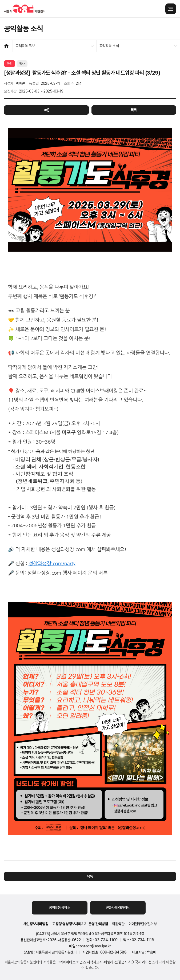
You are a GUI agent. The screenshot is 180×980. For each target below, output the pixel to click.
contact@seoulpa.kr (94, 946)
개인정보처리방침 (36, 924)
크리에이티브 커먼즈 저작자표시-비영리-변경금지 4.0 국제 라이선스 (106, 962)
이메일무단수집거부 (143, 924)
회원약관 (118, 924)
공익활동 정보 (25, 46)
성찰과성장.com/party (52, 564)
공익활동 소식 (109, 46)
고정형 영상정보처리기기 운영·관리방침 (80, 924)
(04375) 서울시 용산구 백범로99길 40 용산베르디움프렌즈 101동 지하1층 (90, 934)
